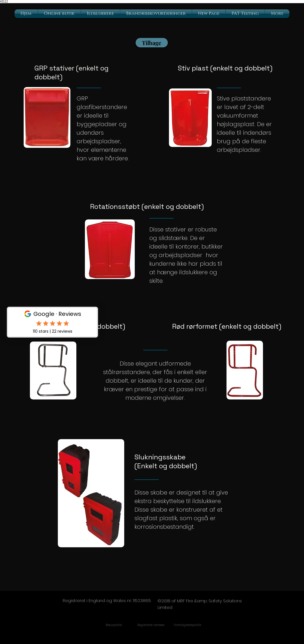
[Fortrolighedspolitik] (188, 625)
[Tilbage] (152, 43)
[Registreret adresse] (151, 625)
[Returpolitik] (114, 625)
